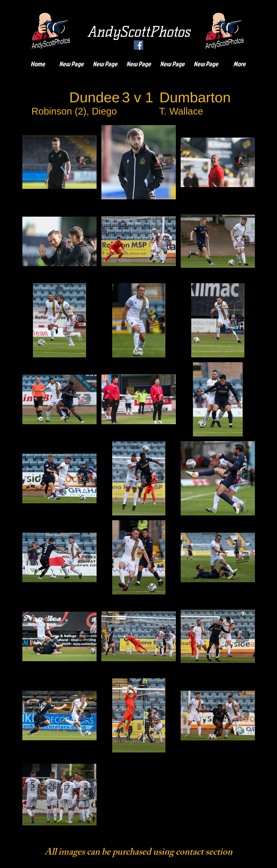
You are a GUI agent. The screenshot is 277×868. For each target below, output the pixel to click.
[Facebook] (138, 45)
